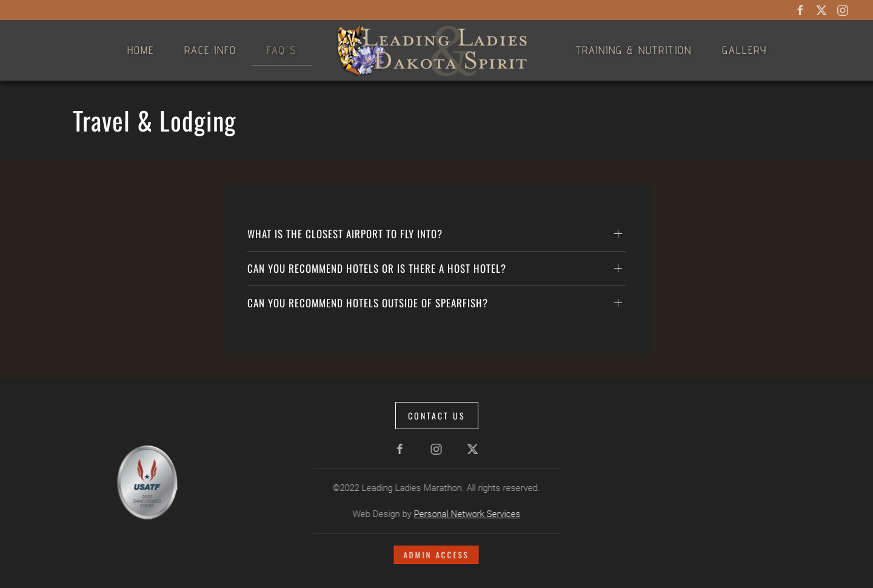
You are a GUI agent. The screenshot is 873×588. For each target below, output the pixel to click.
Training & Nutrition (634, 50)
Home (141, 50)
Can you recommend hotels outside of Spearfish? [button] (368, 303)
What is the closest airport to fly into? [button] (345, 234)
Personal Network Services (466, 514)
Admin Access (435, 555)
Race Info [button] (210, 50)
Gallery (744, 50)
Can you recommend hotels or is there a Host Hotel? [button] (377, 268)
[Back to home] (436, 50)
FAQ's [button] (282, 50)
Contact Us (437, 416)
